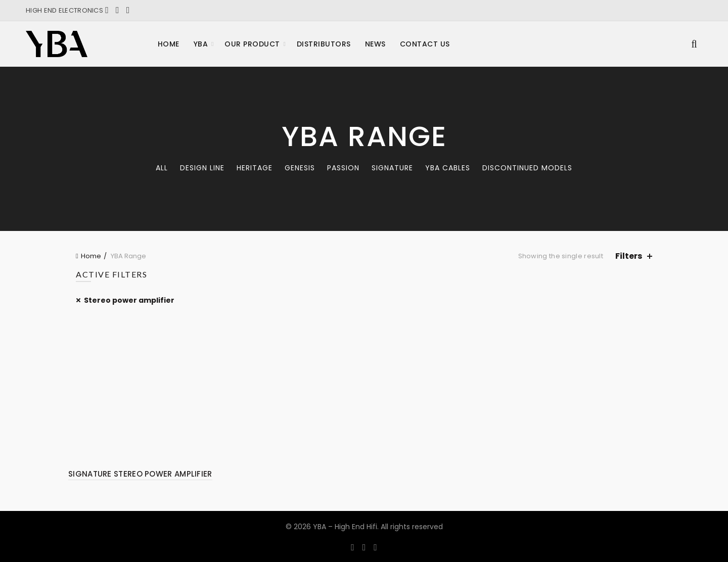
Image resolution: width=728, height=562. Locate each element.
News (375, 44)
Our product (252, 44)
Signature (392, 168)
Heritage (255, 168)
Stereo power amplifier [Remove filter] (129, 300)
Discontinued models (527, 168)
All (162, 168)
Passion (343, 168)
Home (169, 44)
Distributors (324, 44)
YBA (201, 44)
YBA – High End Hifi (345, 527)
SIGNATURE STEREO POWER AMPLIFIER (140, 474)
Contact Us (425, 44)
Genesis (300, 168)
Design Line (202, 168)
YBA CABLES (448, 168)
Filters (629, 256)
